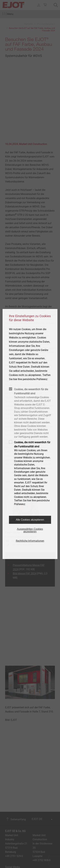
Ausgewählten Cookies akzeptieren (30, 530)
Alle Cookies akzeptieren (30, 520)
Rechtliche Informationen (30, 541)
